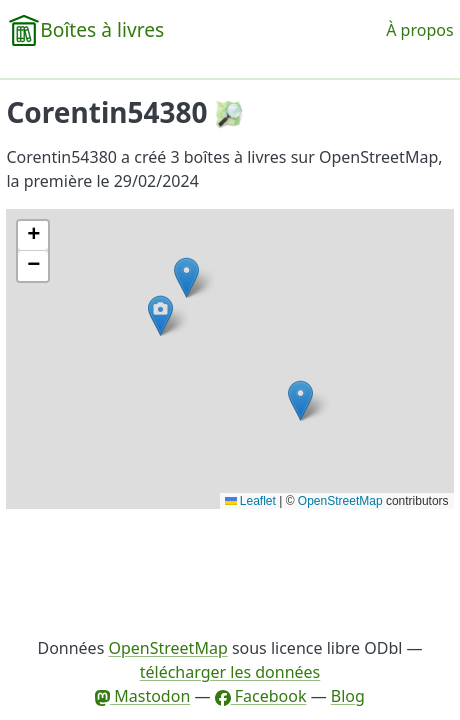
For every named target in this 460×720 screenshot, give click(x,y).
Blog (348, 696)
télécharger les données (230, 672)
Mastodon (142, 696)
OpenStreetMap (340, 501)
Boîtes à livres (102, 29)
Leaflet (250, 501)
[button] (300, 400)
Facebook (261, 696)
